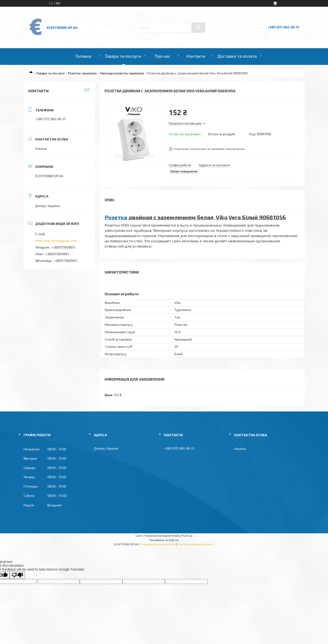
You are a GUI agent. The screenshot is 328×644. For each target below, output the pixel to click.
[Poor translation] (17, 575)
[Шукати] (198, 27)
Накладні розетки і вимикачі (122, 73)
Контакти (196, 56)
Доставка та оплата (237, 56)
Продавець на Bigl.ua (164, 540)
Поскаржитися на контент (158, 544)
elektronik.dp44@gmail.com (56, 241)
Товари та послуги (123, 56)
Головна (83, 56)
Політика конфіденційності (196, 544)
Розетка (116, 217)
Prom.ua (187, 535)
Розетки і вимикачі (82, 73)
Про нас (162, 56)
